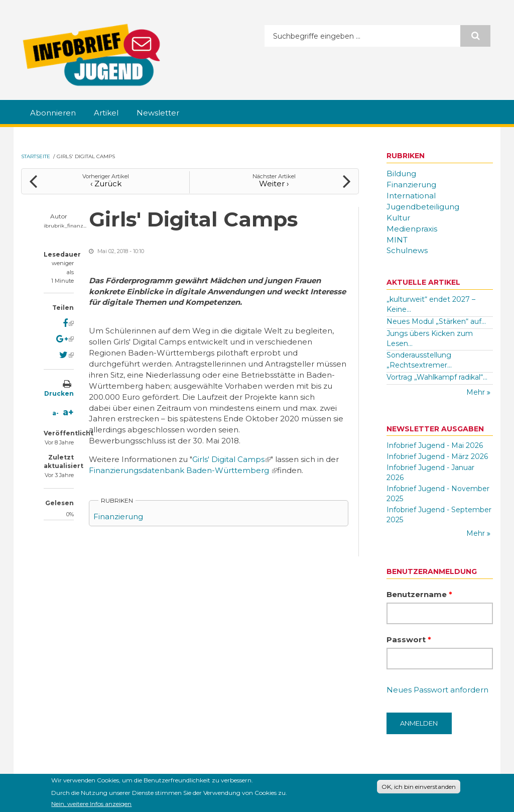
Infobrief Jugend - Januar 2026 (430, 473)
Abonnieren (53, 113)
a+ (68, 412)
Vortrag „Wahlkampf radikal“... (437, 377)
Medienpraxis (412, 229)
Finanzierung (118, 516)
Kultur (398, 218)
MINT (397, 240)
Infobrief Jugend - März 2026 (437, 456)
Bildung (401, 173)
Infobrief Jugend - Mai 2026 (435, 445)
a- (55, 413)
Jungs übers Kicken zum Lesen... (430, 338)
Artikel (106, 113)
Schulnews (407, 250)
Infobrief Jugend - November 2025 (438, 494)
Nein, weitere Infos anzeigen (91, 805)
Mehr (477, 392)
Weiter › (274, 184)
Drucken (59, 393)
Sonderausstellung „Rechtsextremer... (419, 360)
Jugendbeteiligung (423, 207)
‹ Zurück (106, 184)
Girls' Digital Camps (231, 459)
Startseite (36, 156)
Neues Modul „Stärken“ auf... (436, 321)
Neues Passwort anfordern (437, 690)
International (411, 196)
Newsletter (158, 113)
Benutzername (419, 594)
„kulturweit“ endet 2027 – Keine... (431, 304)
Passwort (409, 640)
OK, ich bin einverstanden (419, 788)
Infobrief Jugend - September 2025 (439, 515)
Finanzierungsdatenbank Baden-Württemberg (183, 470)
